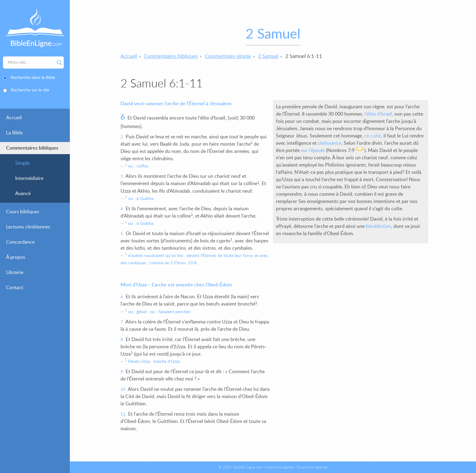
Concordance (20, 242)
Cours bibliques (23, 212)
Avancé (23, 194)
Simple (22, 163)
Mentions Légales (280, 467)
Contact (15, 288)
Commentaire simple (228, 56)
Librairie (15, 272)
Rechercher (59, 63)
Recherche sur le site (30, 90)
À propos (16, 257)
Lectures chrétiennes (28, 227)
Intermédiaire (29, 178)
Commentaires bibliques (32, 148)
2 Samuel (268, 56)
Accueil (14, 118)
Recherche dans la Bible (33, 78)
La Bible (14, 133)
